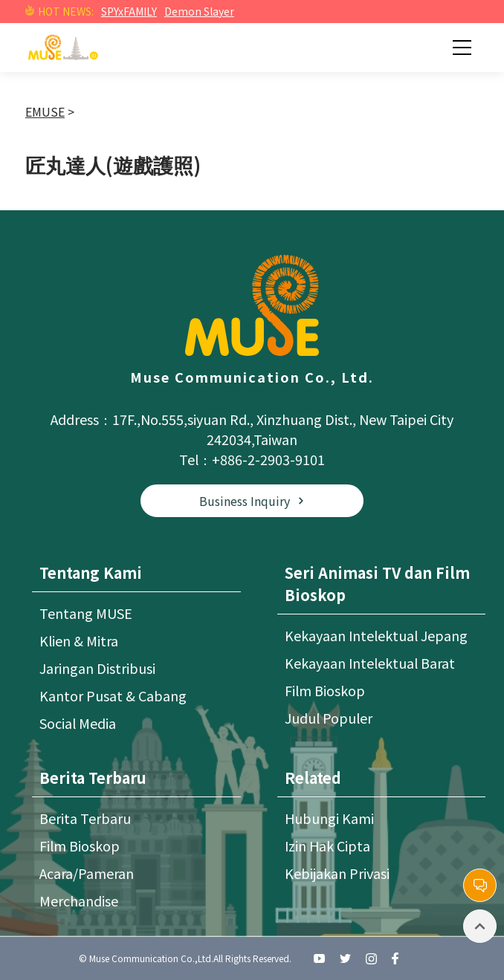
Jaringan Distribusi (97, 668)
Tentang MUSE (86, 613)
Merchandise (79, 901)
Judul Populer (329, 718)
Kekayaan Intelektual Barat (370, 663)
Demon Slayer (199, 11)
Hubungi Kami (329, 818)
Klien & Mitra (79, 640)
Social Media (78, 723)
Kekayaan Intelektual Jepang (376, 635)
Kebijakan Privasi (337, 873)
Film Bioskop (325, 690)
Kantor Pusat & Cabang (113, 695)
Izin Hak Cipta (327, 846)
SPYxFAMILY (129, 11)
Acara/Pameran (87, 873)
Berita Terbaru (85, 818)
